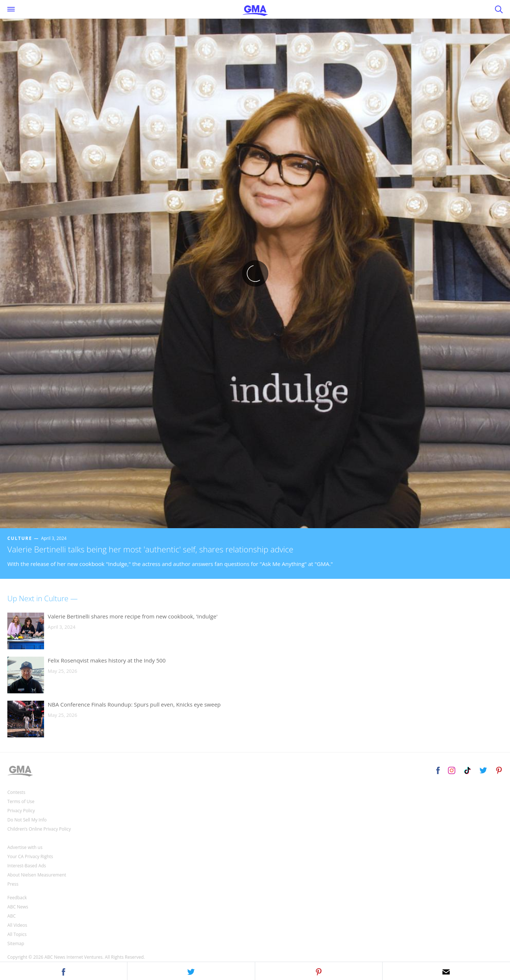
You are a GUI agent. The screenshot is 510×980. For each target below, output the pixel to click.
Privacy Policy (21, 811)
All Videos (17, 925)
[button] (64, 971)
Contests (16, 792)
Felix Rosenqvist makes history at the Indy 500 (107, 660)
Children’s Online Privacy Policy (39, 829)
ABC (12, 916)
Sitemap (16, 943)
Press (13, 884)
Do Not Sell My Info (27, 820)
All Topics (17, 934)
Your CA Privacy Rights (30, 856)
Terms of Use (21, 801)
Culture (20, 538)
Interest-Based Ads (27, 866)
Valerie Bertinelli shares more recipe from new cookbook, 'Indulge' (133, 616)
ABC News (18, 907)
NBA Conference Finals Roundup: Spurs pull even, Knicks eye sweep (134, 704)
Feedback (17, 898)
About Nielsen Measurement (37, 875)
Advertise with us (25, 847)
